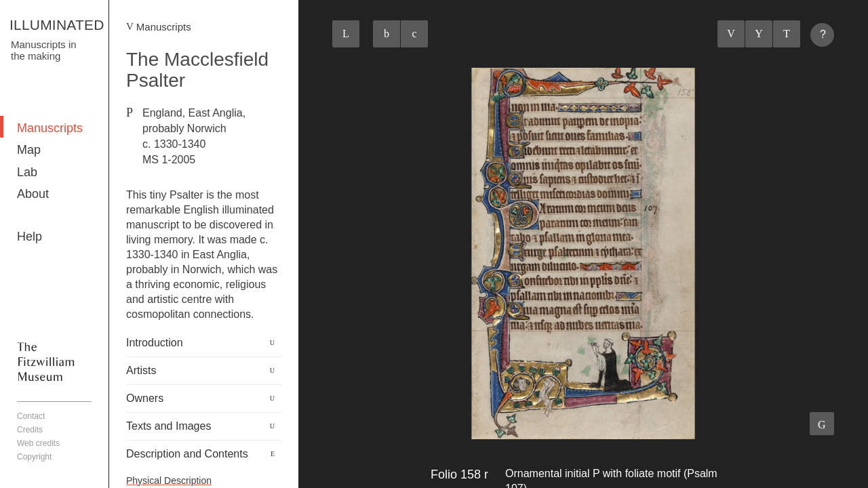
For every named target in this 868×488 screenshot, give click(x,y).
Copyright (34, 457)
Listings (759, 34)
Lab (27, 172)
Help (29, 237)
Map (29, 150)
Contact (31, 416)
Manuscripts (50, 128)
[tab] (204, 343)
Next (787, 34)
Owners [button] (145, 398)
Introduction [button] (155, 343)
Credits (30, 430)
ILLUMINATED (57, 25)
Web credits (38, 443)
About (33, 194)
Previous (731, 34)
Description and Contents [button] (187, 454)
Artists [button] (141, 370)
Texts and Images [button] (169, 426)
